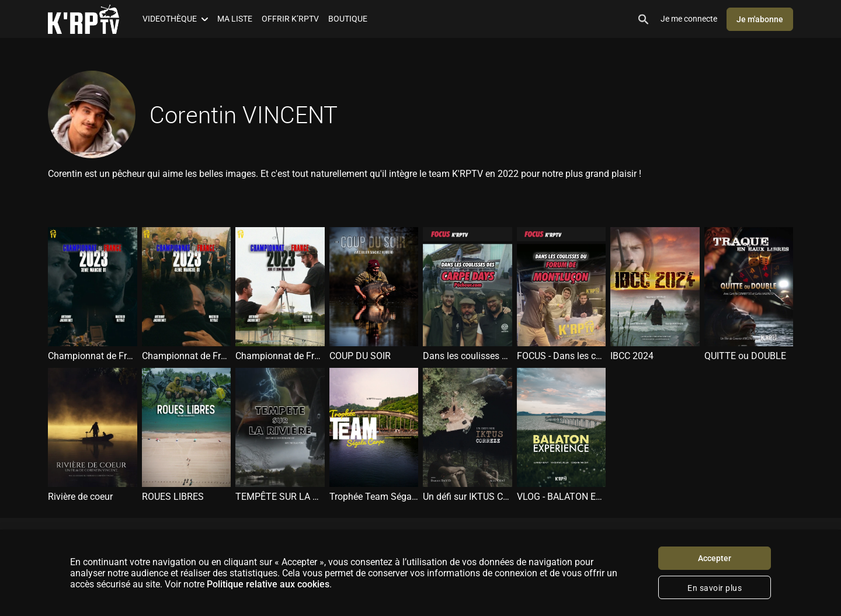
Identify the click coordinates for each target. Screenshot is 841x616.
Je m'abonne (760, 19)
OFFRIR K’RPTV (290, 19)
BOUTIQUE (348, 19)
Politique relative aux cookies (268, 584)
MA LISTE (235, 19)
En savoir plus (715, 588)
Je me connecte (689, 19)
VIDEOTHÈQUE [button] (175, 19)
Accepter (715, 558)
